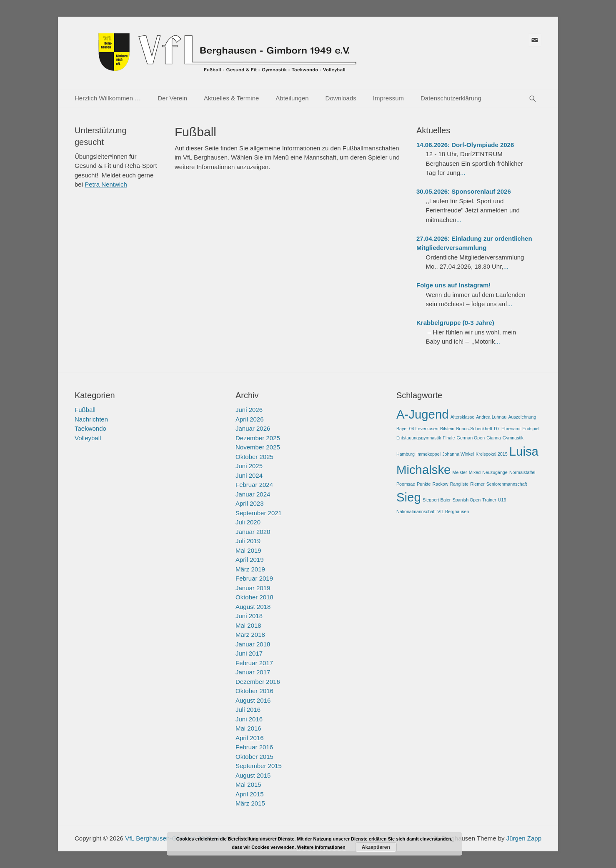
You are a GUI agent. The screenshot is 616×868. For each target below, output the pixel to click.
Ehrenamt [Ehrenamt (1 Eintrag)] (511, 429)
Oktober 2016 (254, 691)
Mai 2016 (248, 728)
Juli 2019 (248, 541)
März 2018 (250, 635)
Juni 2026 (249, 410)
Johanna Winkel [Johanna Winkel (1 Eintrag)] (458, 454)
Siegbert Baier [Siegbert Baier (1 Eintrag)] (437, 500)
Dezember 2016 (258, 682)
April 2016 (250, 738)
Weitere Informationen (321, 847)
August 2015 (253, 775)
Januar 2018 (253, 644)
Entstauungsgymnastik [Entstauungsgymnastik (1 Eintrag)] (419, 438)
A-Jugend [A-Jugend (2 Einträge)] (423, 414)
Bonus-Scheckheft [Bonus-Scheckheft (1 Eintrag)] (474, 429)
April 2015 (250, 794)
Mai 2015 (248, 784)
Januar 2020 (253, 532)
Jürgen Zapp (524, 838)
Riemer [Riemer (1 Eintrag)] (477, 484)
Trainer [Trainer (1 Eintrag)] (489, 500)
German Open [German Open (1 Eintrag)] (471, 438)
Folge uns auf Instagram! (453, 285)
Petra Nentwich (106, 184)
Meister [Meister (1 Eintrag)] (460, 472)
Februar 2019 (254, 578)
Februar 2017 (254, 663)
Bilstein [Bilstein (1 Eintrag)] (447, 429)
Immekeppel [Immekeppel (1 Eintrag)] (428, 454)
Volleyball (88, 438)
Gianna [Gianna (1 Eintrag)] (493, 438)
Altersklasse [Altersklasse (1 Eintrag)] (462, 417)
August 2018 (253, 607)
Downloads (341, 98)
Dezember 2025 (258, 438)
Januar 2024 (253, 494)
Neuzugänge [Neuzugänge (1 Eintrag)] (495, 472)
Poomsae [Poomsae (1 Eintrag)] (406, 484)
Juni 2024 (249, 475)
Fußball (85, 410)
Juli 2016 (248, 710)
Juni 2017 (249, 653)
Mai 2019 (248, 550)
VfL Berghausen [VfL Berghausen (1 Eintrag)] (453, 511)
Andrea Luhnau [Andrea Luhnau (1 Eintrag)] (491, 417)
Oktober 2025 (254, 457)
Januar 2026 (253, 428)
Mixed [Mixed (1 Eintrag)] (475, 472)
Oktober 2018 (254, 597)
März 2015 (250, 803)
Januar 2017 (253, 672)
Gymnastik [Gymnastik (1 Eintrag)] (513, 438)
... (463, 173)
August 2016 (253, 700)
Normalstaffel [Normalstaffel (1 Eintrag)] (522, 472)
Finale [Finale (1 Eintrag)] (449, 438)
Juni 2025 (249, 466)
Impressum (388, 98)
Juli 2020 (248, 522)
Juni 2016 (249, 719)
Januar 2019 (253, 588)
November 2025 (258, 447)
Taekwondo (90, 428)
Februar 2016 (254, 747)
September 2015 (259, 766)
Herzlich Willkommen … (108, 98)
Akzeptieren (376, 847)
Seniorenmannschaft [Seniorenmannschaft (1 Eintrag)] (507, 484)
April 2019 (250, 560)
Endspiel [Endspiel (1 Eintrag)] (531, 429)
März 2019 (250, 569)
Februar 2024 (254, 485)
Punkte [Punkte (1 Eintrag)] (424, 484)
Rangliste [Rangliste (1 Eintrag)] (459, 484)
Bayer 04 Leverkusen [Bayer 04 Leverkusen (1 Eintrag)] (417, 429)
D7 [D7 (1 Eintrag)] (497, 429)
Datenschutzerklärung (451, 98)
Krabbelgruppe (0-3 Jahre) (455, 323)
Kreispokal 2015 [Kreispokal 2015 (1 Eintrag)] (491, 454)
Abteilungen (292, 98)
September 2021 (259, 513)
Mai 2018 (248, 625)
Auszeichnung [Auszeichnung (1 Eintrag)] (522, 417)
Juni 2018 (249, 616)
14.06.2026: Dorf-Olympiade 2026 (465, 145)
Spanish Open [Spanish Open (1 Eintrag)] (467, 500)
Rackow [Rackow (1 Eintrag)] (441, 484)
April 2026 (250, 419)
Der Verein (172, 98)
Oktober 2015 (254, 757)
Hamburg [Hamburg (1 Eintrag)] (406, 454)
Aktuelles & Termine (231, 98)
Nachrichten (91, 419)
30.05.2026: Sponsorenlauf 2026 (464, 191)
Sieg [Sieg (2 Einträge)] (409, 497)
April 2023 (250, 503)
